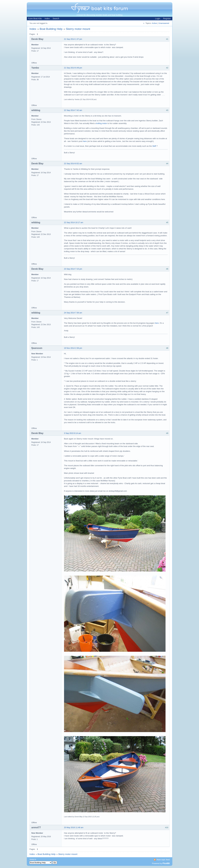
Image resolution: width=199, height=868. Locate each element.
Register (167, 18)
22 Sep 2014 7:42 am (73, 110)
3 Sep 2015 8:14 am (73, 433)
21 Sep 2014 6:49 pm (73, 68)
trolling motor (102, 123)
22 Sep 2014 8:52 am (73, 164)
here (85, 141)
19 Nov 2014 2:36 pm (73, 348)
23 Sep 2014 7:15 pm (73, 269)
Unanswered (164, 23)
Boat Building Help (51, 29)
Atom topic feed (163, 860)
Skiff (155, 146)
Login (158, 18)
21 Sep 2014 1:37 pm (73, 39)
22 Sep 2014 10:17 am (74, 222)
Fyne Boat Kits (35, 18)
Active (154, 23)
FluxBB (166, 863)
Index (47, 18)
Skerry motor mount (78, 29)
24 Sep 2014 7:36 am (73, 313)
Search (56, 18)
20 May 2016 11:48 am (74, 827)
